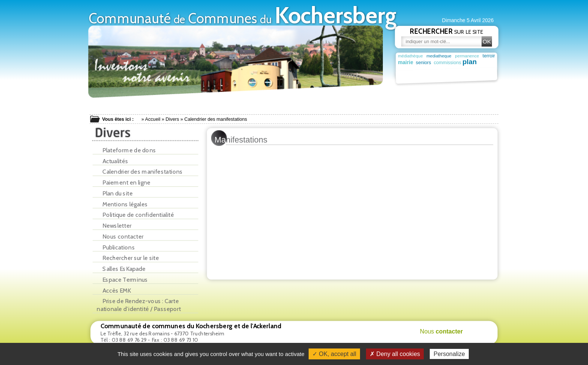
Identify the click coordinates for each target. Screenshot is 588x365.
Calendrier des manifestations (140, 172)
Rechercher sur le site (128, 258)
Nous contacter (120, 237)
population (409, 76)
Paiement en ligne (124, 182)
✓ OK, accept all (334, 354)
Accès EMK (114, 291)
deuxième (430, 70)
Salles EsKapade (121, 269)
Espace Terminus (122, 280)
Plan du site (115, 193)
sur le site (447, 31)
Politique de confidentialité (135, 215)
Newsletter (114, 226)
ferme (405, 70)
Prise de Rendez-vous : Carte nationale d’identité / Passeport (139, 305)
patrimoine (434, 76)
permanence (467, 56)
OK (487, 41)
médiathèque (410, 56)
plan (469, 62)
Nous (442, 331)
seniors (423, 63)
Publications (116, 247)
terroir (489, 56)
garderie (486, 63)
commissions (446, 63)
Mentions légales (122, 204)
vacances (457, 70)
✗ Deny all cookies (395, 354)
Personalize (449, 354)
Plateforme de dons (126, 150)
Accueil (153, 119)
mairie (406, 63)
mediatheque (439, 56)
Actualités (112, 161)
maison (484, 69)
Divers (172, 119)
